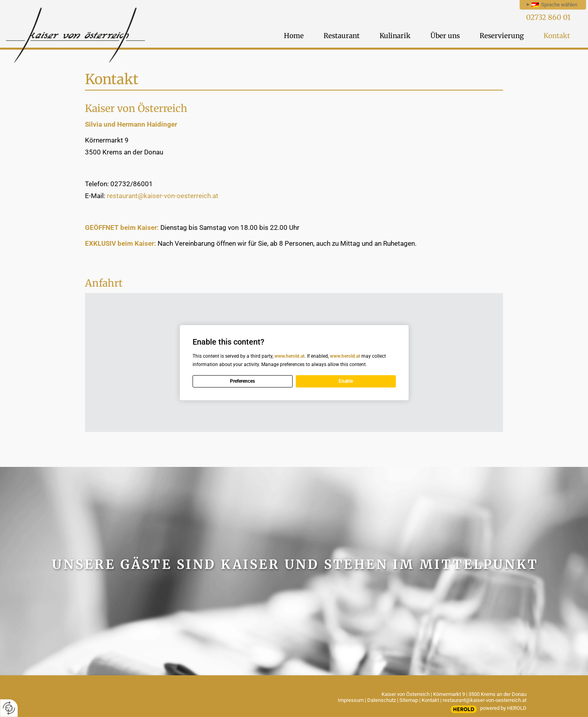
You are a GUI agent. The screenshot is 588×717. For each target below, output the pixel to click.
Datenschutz (382, 700)
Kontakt (430, 700)
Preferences (242, 381)
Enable (346, 381)
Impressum (351, 700)
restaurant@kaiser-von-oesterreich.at (163, 196)
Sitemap (409, 700)
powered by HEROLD (503, 708)
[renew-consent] (9, 708)
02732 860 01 (548, 17)
